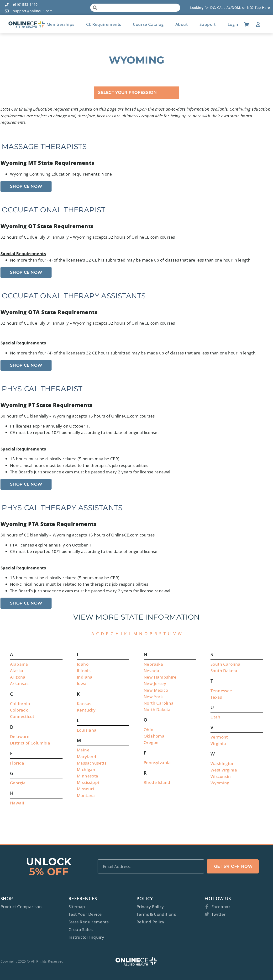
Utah (215, 717)
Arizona (18, 677)
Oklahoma (154, 736)
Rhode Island (157, 782)
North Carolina (159, 703)
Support (208, 24)
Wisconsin (221, 776)
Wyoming (220, 783)
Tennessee (221, 691)
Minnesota (88, 776)
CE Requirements (104, 24)
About (181, 24)
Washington (223, 763)
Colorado (19, 710)
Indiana (85, 677)
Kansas (84, 704)
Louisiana (87, 730)
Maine (83, 750)
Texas (216, 697)
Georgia (18, 783)
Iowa (82, 683)
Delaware (20, 736)
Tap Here (262, 8)
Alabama (19, 664)
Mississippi (88, 782)
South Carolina (226, 664)
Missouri (85, 789)
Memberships (60, 24)
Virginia (218, 743)
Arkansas (19, 683)
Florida (17, 763)
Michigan (86, 769)
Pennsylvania (157, 763)
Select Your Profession (127, 92)
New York (153, 697)
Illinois (84, 671)
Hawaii (17, 803)
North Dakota (157, 710)
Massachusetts (92, 763)
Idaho (83, 664)
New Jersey (155, 683)
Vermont (219, 737)
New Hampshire (160, 677)
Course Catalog (148, 24)
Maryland (87, 757)
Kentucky (86, 710)
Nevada (151, 671)
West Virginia (224, 770)
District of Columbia (30, 743)
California (20, 704)
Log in (234, 24)
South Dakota (224, 671)
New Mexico (156, 690)
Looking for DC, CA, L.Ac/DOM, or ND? (222, 8)
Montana (86, 795)
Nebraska (153, 664)
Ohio (149, 730)
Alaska (17, 671)
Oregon (151, 742)
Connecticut (22, 716)
